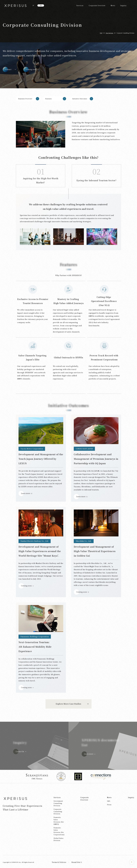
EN (41, 5)
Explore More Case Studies (68, 704)
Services (80, 5)
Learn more (26, 493)
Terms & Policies (59, 862)
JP (33, 5)
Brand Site (77, 862)
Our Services (109, 33)
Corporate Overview (97, 5)
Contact (8, 69)
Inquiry (123, 5)
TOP (101, 33)
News (113, 5)
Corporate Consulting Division (125, 33)
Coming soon (31, 69)
